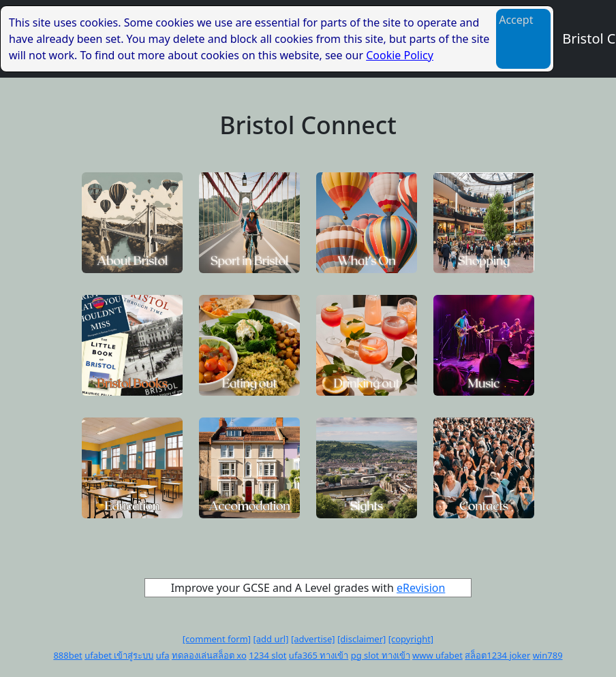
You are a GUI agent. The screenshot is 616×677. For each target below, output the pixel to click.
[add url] (271, 639)
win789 (548, 655)
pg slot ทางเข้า (381, 655)
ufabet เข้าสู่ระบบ (119, 655)
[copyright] (411, 639)
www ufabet (437, 655)
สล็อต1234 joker (497, 655)
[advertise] (313, 639)
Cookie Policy (400, 55)
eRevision (421, 588)
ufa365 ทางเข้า (319, 655)
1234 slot (267, 655)
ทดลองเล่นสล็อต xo (209, 655)
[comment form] (217, 639)
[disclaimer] (361, 639)
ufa (163, 655)
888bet (67, 655)
